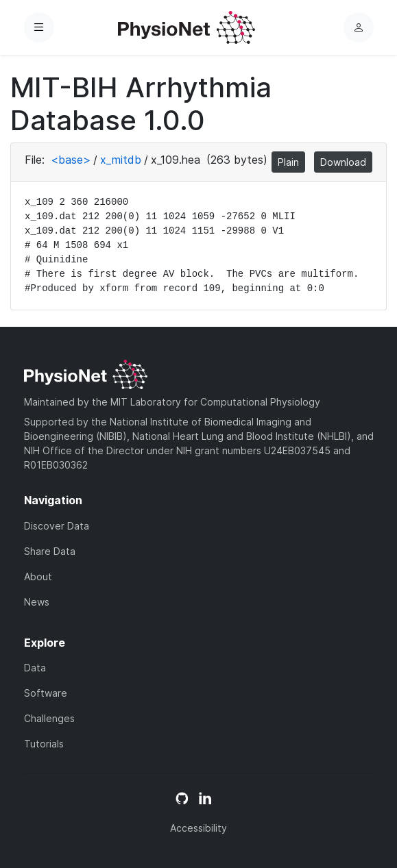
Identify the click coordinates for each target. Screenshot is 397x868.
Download (343, 162)
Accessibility (198, 828)
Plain (288, 162)
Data (35, 668)
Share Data (50, 551)
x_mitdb (121, 160)
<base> (71, 160)
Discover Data (57, 526)
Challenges (49, 718)
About (38, 576)
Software (46, 693)
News (37, 602)
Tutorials (44, 744)
